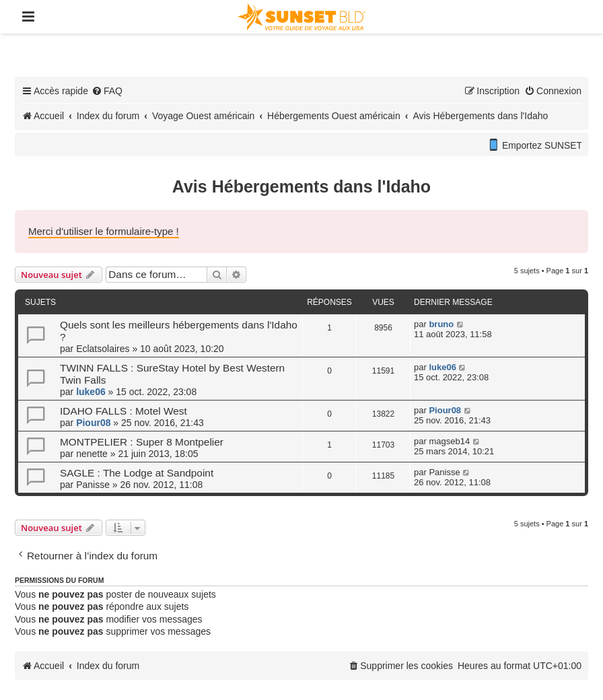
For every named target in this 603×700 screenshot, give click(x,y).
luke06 (91, 392)
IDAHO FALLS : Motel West (123, 411)
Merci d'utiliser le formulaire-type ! (104, 231)
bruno (441, 324)
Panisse (93, 485)
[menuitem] (107, 91)
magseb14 (449, 441)
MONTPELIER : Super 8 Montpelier (142, 442)
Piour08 (93, 423)
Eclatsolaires (103, 349)
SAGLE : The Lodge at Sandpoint (137, 473)
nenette (92, 454)
